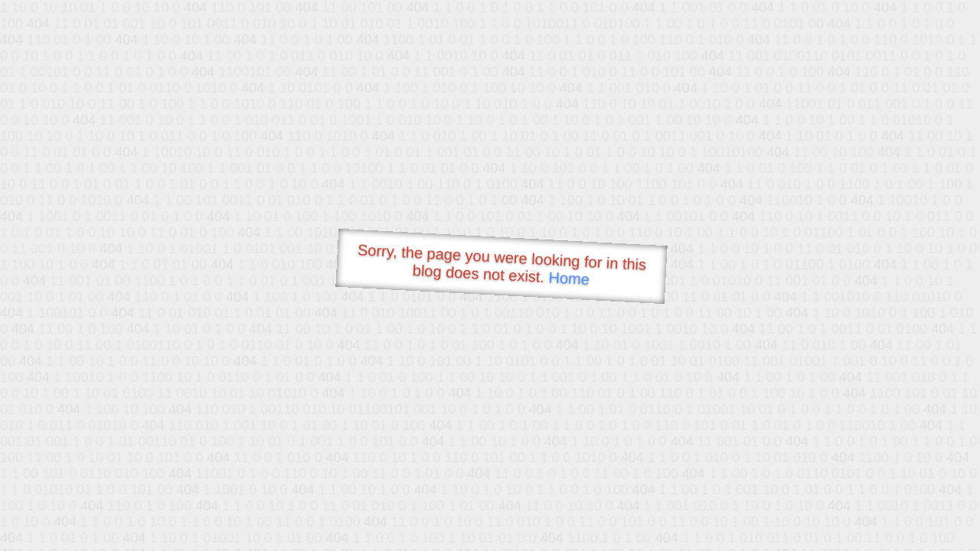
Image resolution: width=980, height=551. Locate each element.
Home (569, 278)
